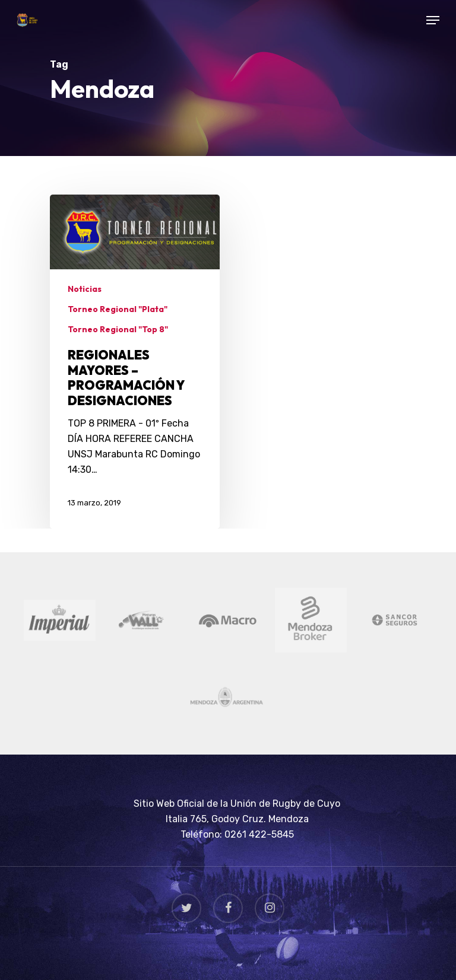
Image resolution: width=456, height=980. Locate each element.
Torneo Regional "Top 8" (118, 329)
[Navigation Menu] (433, 20)
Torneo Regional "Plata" (118, 309)
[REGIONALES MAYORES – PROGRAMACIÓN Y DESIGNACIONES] (135, 361)
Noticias (85, 289)
